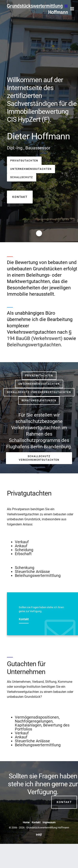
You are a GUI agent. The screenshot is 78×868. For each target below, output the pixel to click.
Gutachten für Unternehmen (26, 668)
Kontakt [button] (20, 197)
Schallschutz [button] (22, 177)
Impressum (49, 822)
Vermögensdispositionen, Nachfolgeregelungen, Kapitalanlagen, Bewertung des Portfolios (42, 723)
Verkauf (22, 542)
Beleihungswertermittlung (38, 576)
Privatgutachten (29, 493)
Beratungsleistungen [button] (39, 401)
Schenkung (25, 568)
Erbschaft (23, 554)
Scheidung (24, 550)
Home (26, 822)
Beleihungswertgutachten (34, 345)
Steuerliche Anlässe (32, 572)
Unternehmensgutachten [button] (31, 169)
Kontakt (64, 802)
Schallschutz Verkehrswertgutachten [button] (39, 392)
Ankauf (21, 546)
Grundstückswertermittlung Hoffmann (48, 828)
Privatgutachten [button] (24, 161)
